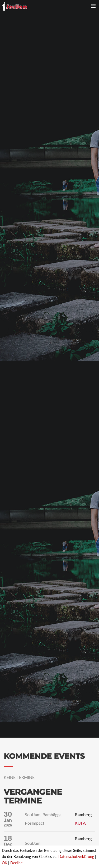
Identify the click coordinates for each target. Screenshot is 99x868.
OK (4, 863)
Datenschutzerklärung (76, 856)
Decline (16, 863)
